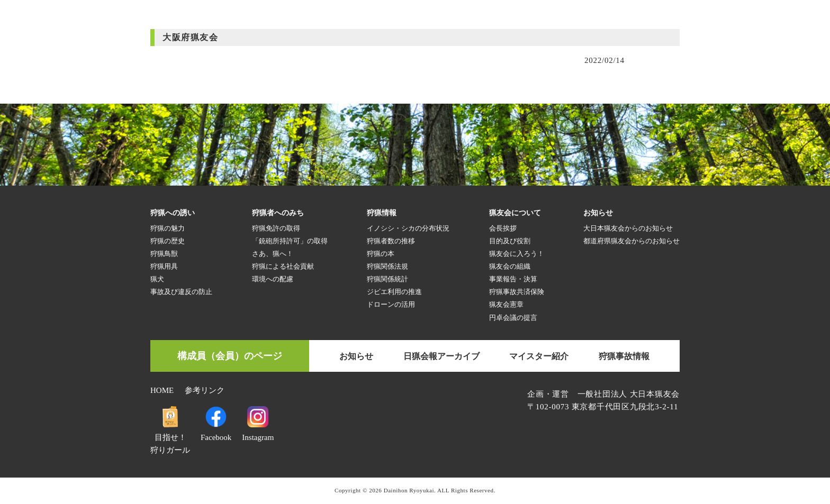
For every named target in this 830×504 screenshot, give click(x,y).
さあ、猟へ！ (273, 254)
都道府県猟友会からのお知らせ (631, 241)
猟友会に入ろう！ (517, 254)
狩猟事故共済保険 (517, 292)
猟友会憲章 (506, 304)
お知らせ (356, 356)
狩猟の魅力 (168, 228)
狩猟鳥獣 (164, 254)
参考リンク (205, 390)
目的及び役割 (510, 241)
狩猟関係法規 (387, 266)
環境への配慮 (273, 279)
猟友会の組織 (510, 266)
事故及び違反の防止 (181, 292)
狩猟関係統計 (387, 279)
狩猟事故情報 (624, 356)
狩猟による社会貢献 (283, 266)
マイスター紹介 (539, 356)
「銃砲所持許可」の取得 (290, 241)
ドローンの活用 (391, 304)
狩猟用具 (164, 266)
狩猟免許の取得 (276, 228)
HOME (162, 390)
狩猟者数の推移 (391, 241)
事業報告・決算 (513, 279)
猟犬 (157, 279)
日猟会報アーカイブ (441, 356)
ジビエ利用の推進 (394, 292)
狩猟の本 (381, 254)
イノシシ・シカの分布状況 (408, 228)
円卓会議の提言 (513, 318)
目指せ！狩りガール (170, 437)
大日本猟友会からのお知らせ (628, 228)
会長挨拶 (503, 228)
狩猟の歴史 (168, 241)
